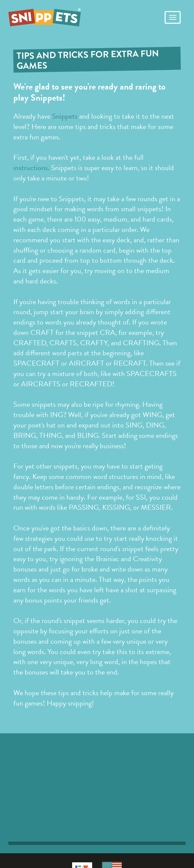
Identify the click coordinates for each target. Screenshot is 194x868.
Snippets (65, 116)
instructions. (31, 168)
